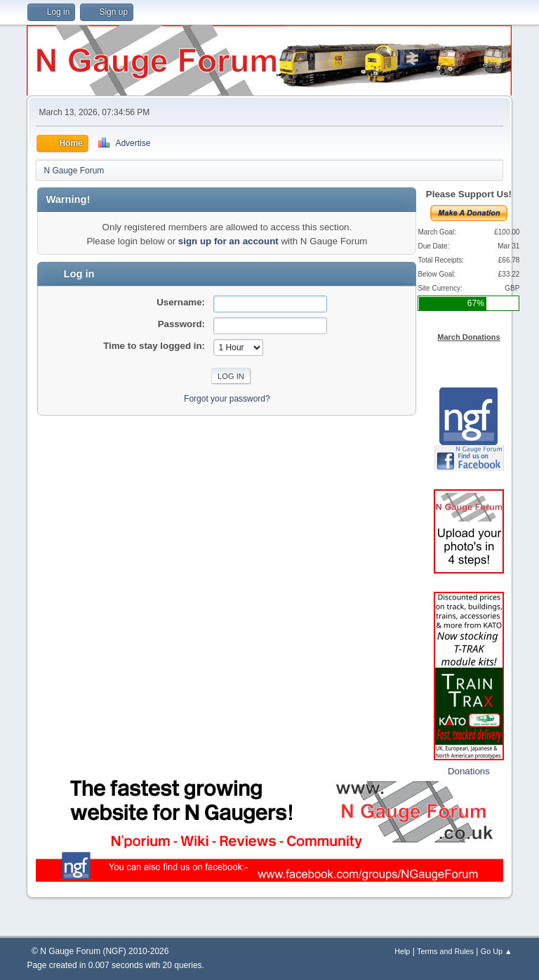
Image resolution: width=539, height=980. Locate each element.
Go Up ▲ (497, 951)
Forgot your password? (227, 399)
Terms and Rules (445, 951)
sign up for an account (228, 241)
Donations (469, 771)
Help (402, 951)
